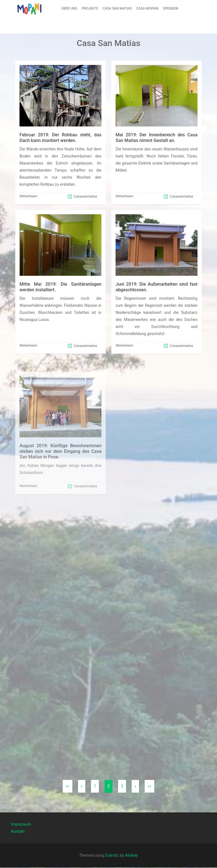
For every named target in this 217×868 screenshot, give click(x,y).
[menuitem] (69, 8)
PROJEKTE (90, 8)
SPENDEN (171, 8)
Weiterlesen (28, 196)
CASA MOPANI (147, 8)
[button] (29, 8)
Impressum (21, 822)
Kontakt (18, 829)
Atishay (131, 855)
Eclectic (112, 855)
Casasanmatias (85, 196)
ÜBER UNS (69, 8)
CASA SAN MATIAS (117, 8)
